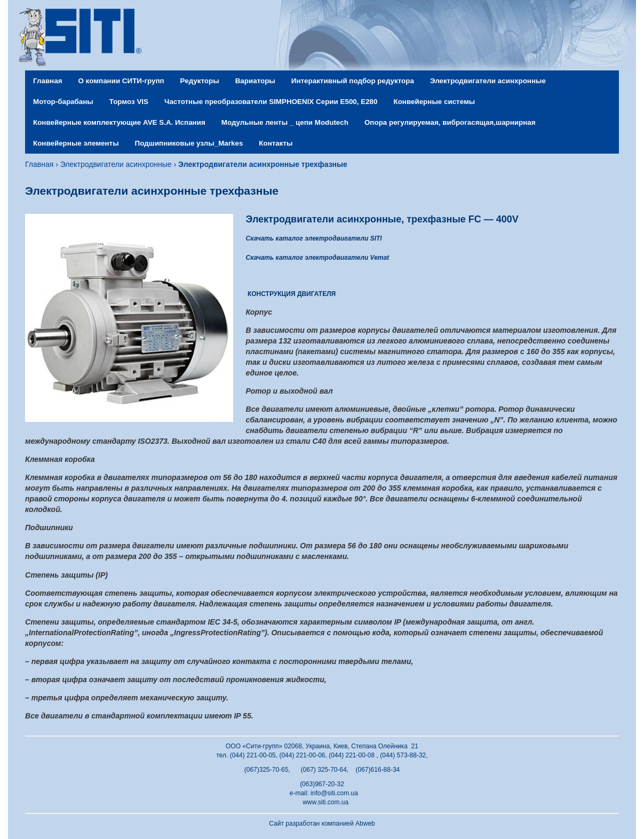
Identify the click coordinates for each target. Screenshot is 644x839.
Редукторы (200, 81)
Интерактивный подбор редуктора (353, 81)
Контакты (276, 143)
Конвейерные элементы (76, 143)
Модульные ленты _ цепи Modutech (285, 122)
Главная (47, 81)
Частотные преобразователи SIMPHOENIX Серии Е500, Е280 (271, 102)
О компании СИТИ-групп (121, 81)
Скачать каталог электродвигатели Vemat (318, 258)
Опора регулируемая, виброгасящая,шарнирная (450, 122)
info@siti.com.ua (334, 793)
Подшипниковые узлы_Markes (189, 143)
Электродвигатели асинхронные (488, 81)
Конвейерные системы (435, 102)
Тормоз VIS (129, 102)
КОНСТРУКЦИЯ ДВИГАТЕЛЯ (292, 294)
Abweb (365, 824)
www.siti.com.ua (325, 802)
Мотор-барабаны (63, 102)
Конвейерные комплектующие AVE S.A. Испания (119, 122)
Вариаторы (255, 81)
